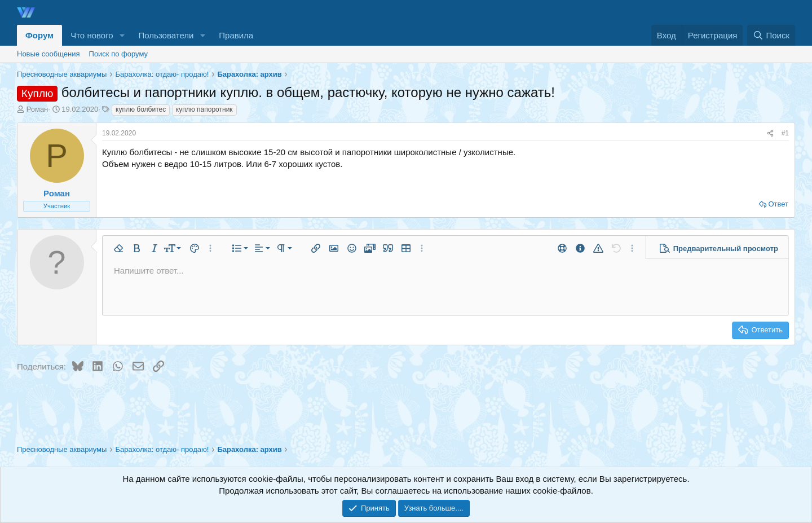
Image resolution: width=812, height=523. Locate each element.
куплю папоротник (204, 109)
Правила (236, 35)
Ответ (778, 204)
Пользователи (166, 35)
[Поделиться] (770, 133)
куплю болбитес (141, 109)
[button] (122, 35)
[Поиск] (771, 35)
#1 (785, 133)
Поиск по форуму (118, 54)
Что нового (92, 35)
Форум (39, 35)
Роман (37, 109)
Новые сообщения (48, 54)
